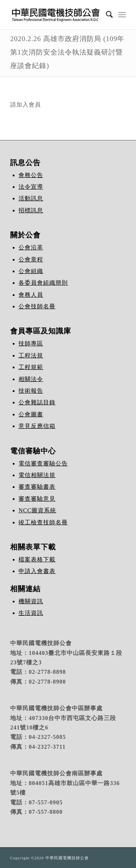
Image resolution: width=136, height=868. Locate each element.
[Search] (106, 15)
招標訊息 (31, 210)
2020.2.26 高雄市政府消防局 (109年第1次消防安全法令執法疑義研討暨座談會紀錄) (67, 52)
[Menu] (122, 15)
